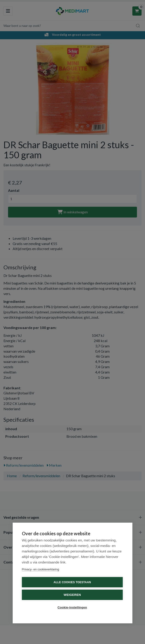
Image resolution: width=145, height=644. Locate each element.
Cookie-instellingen (72, 607)
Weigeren (72, 595)
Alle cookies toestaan (72, 582)
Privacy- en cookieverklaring (41, 569)
